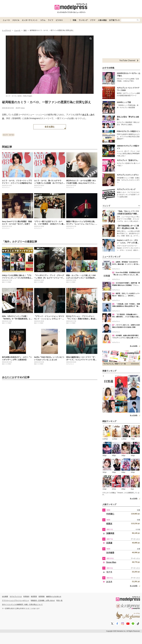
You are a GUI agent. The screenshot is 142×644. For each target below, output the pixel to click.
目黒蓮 (109, 543)
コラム (43, 20)
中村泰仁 (110, 514)
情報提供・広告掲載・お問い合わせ (43, 600)
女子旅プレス (114, 20)
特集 (75, 20)
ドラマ (93, 20)
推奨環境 (34, 596)
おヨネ (109, 582)
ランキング (83, 20)
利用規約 (26, 596)
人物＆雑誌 (102, 20)
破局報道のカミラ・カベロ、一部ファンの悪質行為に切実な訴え (47, 102)
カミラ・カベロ (8, 135)
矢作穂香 (110, 553)
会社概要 (5, 596)
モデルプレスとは (16, 596)
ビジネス (59, 20)
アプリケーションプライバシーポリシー (16, 600)
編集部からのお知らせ (54, 596)
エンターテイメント (30, 20)
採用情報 (42, 596)
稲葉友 (109, 524)
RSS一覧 (60, 600)
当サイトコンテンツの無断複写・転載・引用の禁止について (22, 604)
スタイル (16, 20)
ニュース (6, 20)
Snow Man (111, 562)
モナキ (109, 572)
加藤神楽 (110, 533)
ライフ (51, 20)
